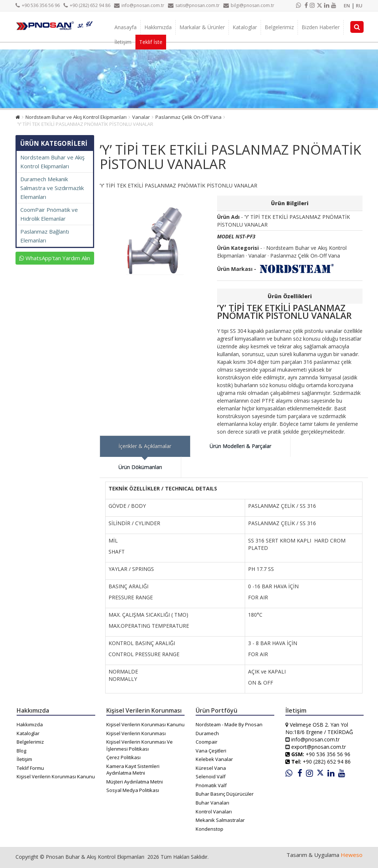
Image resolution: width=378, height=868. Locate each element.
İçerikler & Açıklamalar (145, 446)
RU (359, 6)
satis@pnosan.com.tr (194, 5)
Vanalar (141, 117)
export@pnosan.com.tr (319, 747)
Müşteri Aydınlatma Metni (135, 782)
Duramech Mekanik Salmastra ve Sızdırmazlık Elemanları (52, 188)
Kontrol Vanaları (214, 812)
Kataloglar (245, 27)
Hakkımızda (158, 27)
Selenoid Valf (211, 776)
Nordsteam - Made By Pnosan (229, 724)
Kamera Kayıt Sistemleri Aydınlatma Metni (133, 770)
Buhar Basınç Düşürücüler (225, 794)
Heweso (352, 855)
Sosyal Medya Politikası (133, 790)
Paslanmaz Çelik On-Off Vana (188, 117)
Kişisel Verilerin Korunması (136, 733)
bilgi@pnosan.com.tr (249, 5)
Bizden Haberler (321, 27)
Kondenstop (209, 829)
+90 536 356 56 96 (38, 5)
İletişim (123, 42)
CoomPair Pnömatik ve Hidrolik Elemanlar (49, 214)
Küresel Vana (211, 768)
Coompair (207, 742)
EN (347, 6)
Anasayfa (126, 27)
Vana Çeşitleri (211, 751)
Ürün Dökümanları (140, 467)
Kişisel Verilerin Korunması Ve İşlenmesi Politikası (140, 745)
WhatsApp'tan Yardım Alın (55, 258)
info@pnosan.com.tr (139, 5)
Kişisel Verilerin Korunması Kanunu (56, 776)
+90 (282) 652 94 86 (87, 5)
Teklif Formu (30, 768)
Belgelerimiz (279, 27)
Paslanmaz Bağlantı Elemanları (45, 236)
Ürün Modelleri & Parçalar (240, 446)
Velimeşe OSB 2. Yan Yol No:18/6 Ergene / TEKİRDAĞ (319, 728)
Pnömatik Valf (211, 785)
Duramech (207, 733)
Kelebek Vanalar (214, 759)
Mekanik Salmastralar (220, 820)
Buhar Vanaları (212, 803)
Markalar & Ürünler (202, 27)
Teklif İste (151, 42)
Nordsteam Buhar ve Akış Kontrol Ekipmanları (76, 117)
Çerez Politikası (123, 757)
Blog (21, 751)
